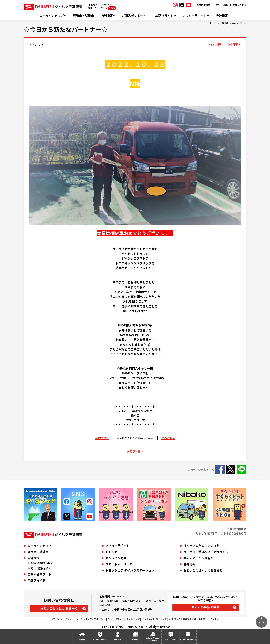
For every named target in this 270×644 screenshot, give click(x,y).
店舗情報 (107, 16)
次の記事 (233, 44)
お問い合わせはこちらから (59, 608)
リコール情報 (221, 5)
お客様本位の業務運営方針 (183, 619)
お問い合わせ (240, 5)
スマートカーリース (119, 564)
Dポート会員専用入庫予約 (153, 639)
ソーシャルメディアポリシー (91, 619)
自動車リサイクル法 (209, 619)
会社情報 (222, 16)
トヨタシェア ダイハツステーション (130, 570)
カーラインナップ (52, 16)
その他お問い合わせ (188, 639)
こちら (112, 8)
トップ (213, 23)
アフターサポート (195, 16)
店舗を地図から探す (42, 563)
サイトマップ (133, 619)
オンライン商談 (116, 558)
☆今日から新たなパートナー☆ (66, 29)
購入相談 (118, 639)
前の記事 (216, 44)
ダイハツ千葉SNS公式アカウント (206, 552)
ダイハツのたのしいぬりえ (201, 546)
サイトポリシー (116, 619)
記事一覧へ (136, 451)
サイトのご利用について (154, 619)
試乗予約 (82, 639)
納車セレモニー (239, 23)
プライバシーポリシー (63, 619)
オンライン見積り (100, 639)
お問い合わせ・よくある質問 (203, 570)
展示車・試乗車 (83, 16)
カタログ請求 (203, 5)
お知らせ (111, 552)
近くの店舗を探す (41, 568)
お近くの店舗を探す (206, 607)
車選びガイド (164, 16)
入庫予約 (135, 639)
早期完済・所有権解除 (198, 558)
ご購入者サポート (134, 16)
